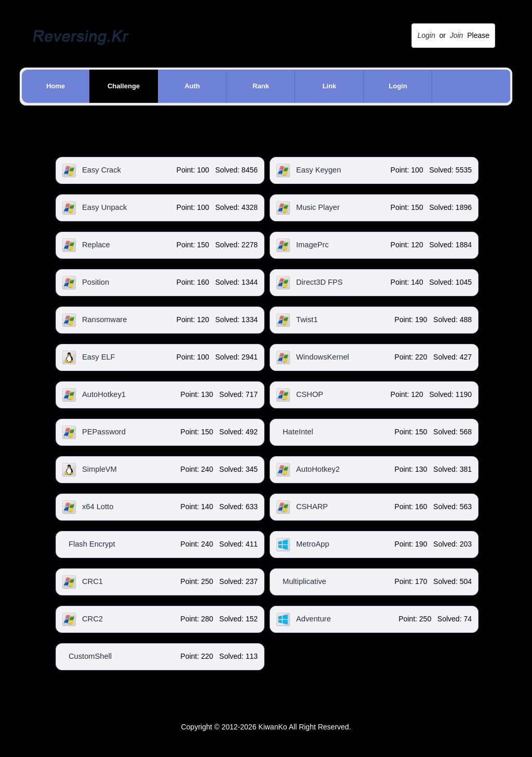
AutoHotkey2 (318, 469)
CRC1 (92, 581)
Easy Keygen (318, 170)
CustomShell (90, 656)
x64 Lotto (98, 507)
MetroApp (313, 544)
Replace (96, 245)
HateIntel (298, 432)
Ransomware (104, 320)
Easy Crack (102, 170)
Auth (192, 86)
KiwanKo (272, 727)
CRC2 (92, 619)
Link (330, 86)
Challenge (124, 86)
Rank (261, 86)
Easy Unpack (104, 207)
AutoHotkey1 (104, 394)
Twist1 (307, 320)
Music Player (318, 207)
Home (56, 86)
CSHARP (312, 507)
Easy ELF (99, 357)
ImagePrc (312, 245)
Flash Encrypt (92, 544)
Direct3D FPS (320, 282)
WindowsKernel (323, 357)
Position (96, 282)
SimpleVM (99, 469)
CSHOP (310, 394)
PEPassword (104, 432)
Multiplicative (304, 581)
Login (398, 86)
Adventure (314, 619)
